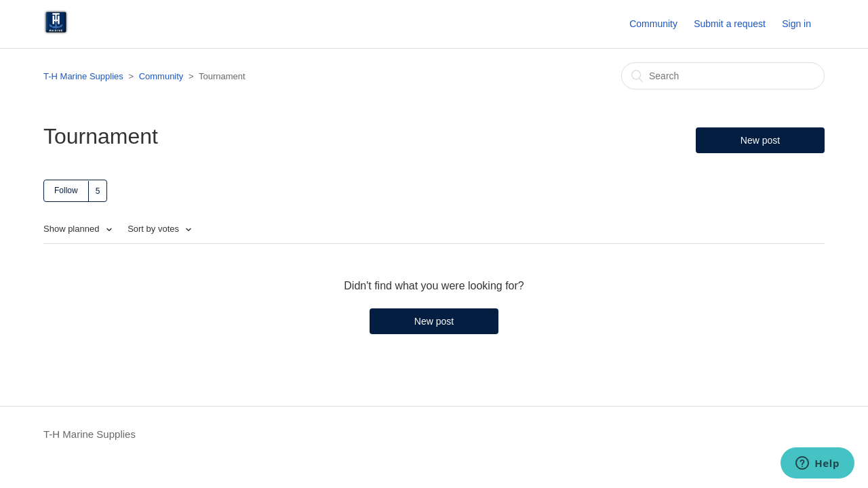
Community (653, 24)
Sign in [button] (796, 24)
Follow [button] (66, 190)
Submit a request (730, 24)
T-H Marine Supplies (83, 76)
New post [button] (760, 140)
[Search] (723, 76)
